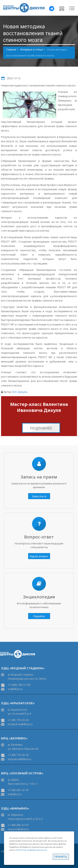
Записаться (39, 496)
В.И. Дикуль (20, 392)
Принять (61, 857)
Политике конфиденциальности (32, 850)
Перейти (39, 616)
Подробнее (41, 428)
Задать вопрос (39, 556)
